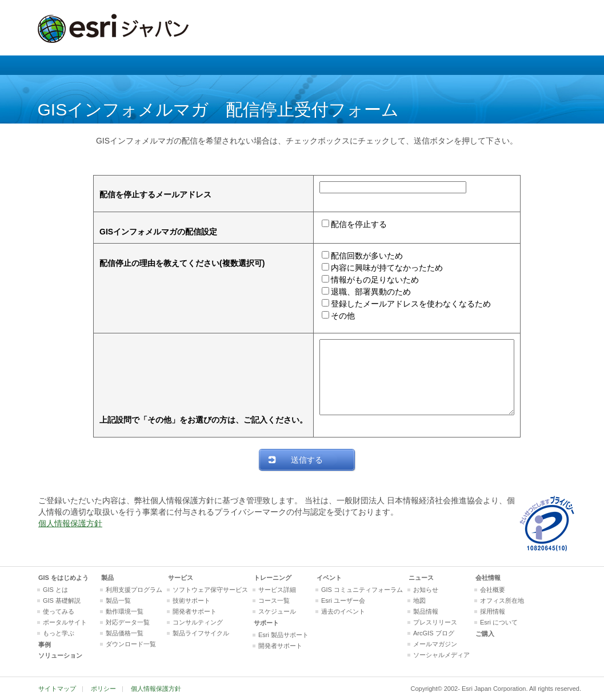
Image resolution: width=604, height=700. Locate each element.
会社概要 (493, 590)
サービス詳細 (277, 590)
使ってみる (59, 611)
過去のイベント (343, 611)
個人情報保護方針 (70, 523)
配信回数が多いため (355, 256)
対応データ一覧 (128, 622)
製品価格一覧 (125, 633)
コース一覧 (274, 600)
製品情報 (426, 611)
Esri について (499, 622)
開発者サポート (195, 611)
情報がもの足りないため (363, 280)
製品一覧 (118, 600)
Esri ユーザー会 (343, 600)
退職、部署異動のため (359, 292)
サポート (266, 623)
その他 (331, 316)
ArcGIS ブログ (434, 633)
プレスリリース (435, 622)
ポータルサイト (65, 622)
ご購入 (485, 634)
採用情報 (493, 611)
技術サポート (191, 600)
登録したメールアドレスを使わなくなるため (399, 304)
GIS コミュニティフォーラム (362, 590)
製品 (107, 578)
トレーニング (273, 578)
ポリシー (103, 689)
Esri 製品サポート (283, 635)
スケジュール (277, 611)
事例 (45, 645)
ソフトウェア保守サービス (210, 590)
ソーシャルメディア (441, 655)
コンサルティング (198, 622)
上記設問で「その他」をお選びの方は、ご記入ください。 (192, 420)
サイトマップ (57, 689)
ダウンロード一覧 (131, 644)
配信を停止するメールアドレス (144, 194)
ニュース (421, 578)
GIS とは (55, 590)
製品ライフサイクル (201, 633)
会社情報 (488, 578)
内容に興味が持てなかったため (375, 268)
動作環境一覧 (125, 611)
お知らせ (426, 590)
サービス (181, 578)
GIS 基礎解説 (62, 600)
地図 (419, 600)
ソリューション (60, 655)
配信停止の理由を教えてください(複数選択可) (171, 263)
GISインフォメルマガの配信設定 (147, 232)
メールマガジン (435, 644)
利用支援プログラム (134, 590)
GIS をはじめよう (63, 578)
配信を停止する (347, 224)
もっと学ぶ (59, 633)
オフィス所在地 (502, 600)
